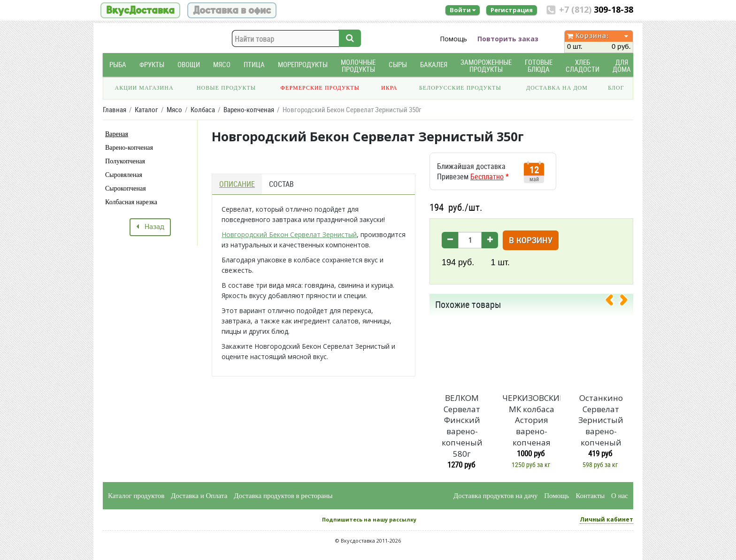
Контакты (590, 496)
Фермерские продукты (320, 88)
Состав (281, 184)
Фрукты (152, 65)
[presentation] (613, 302)
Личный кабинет (606, 519)
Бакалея (434, 65)
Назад (150, 227)
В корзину (531, 241)
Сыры (398, 65)
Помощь (453, 39)
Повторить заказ (508, 39)
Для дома (622, 66)
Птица (254, 65)
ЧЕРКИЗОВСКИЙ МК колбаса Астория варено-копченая (531, 420)
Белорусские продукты (460, 88)
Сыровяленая (124, 175)
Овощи (189, 65)
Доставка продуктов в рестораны (283, 496)
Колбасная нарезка (131, 202)
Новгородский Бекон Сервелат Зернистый (289, 234)
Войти (463, 10)
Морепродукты (303, 65)
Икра (389, 88)
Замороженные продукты (486, 66)
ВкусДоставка (140, 10)
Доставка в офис (232, 10)
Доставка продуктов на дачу (495, 496)
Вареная (117, 134)
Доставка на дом (557, 88)
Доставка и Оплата (199, 496)
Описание (237, 184)
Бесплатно (487, 176)
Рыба (118, 65)
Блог (616, 88)
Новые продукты (226, 88)
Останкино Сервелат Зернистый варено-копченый (601, 420)
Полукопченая (125, 161)
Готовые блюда (539, 66)
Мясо (222, 65)
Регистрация (512, 10)
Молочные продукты (358, 66)
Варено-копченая (129, 148)
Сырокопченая (126, 188)
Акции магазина (144, 88)
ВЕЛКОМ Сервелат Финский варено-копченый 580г (462, 426)
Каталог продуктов (136, 496)
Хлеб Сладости (583, 66)
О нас (620, 496)
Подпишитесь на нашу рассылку (369, 519)
